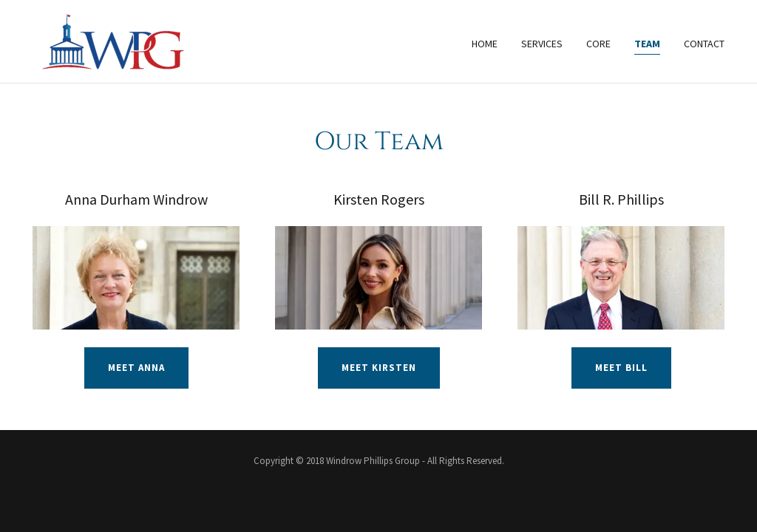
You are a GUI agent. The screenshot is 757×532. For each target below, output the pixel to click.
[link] (110, 40)
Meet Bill (621, 368)
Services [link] (542, 44)
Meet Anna (136, 368)
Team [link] (647, 44)
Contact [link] (704, 44)
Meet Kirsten (379, 368)
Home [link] (485, 44)
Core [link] (598, 44)
